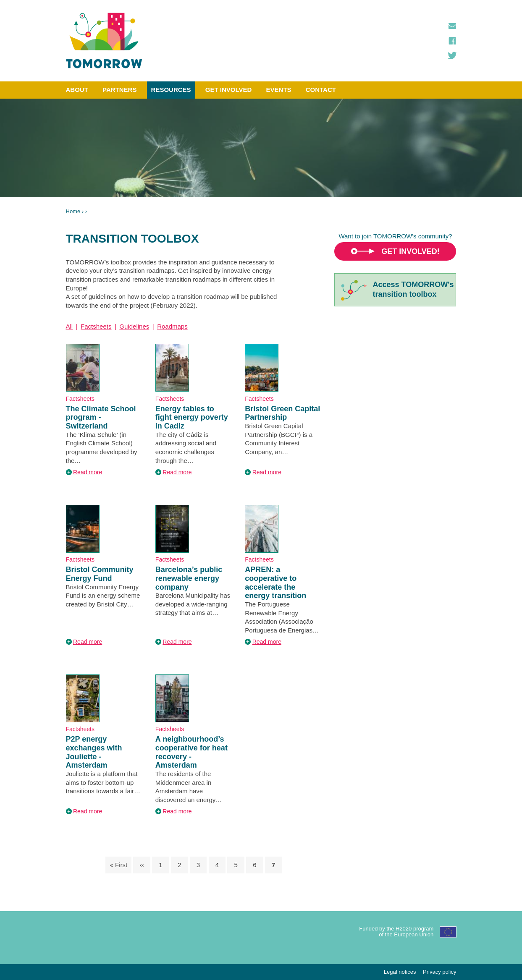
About (77, 90)
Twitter (452, 55)
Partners (119, 90)
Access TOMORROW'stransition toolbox (413, 289)
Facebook (452, 41)
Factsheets (96, 326)
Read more (88, 472)
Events (279, 90)
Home (73, 211)
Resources (171, 90)
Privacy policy (439, 972)
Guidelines (134, 326)
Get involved (229, 90)
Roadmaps (172, 326)
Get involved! (411, 251)
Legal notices (400, 972)
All (70, 326)
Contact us (452, 26)
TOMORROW (104, 41)
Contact (321, 90)
